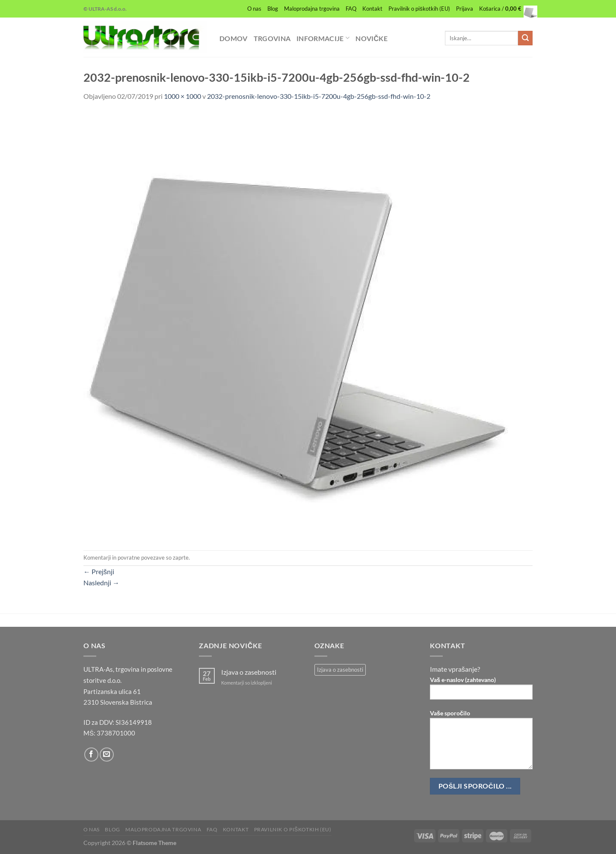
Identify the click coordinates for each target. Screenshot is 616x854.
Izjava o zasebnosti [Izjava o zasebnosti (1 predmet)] (340, 670)
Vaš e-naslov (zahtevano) (481, 691)
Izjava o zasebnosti (249, 672)
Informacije (323, 38)
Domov (234, 38)
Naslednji (101, 583)
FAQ (351, 9)
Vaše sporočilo (481, 742)
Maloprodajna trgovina (312, 9)
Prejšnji (99, 571)
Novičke (372, 38)
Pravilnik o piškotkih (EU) (419, 9)
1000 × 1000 (182, 96)
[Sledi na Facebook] (91, 755)
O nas (254, 9)
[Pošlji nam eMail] (107, 755)
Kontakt (372, 9)
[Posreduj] (525, 38)
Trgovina (272, 38)
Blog (273, 9)
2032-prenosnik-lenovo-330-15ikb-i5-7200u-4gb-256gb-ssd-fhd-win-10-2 (319, 96)
